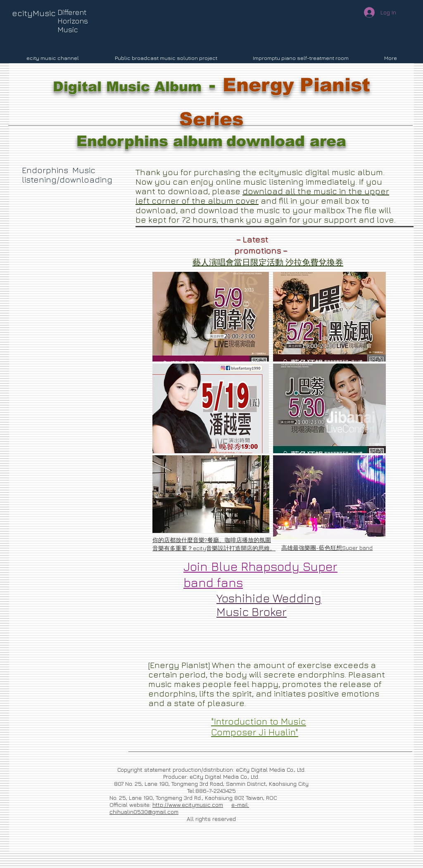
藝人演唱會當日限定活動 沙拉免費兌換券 (268, 262)
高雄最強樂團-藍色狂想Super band (327, 548)
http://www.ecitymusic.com (188, 805)
